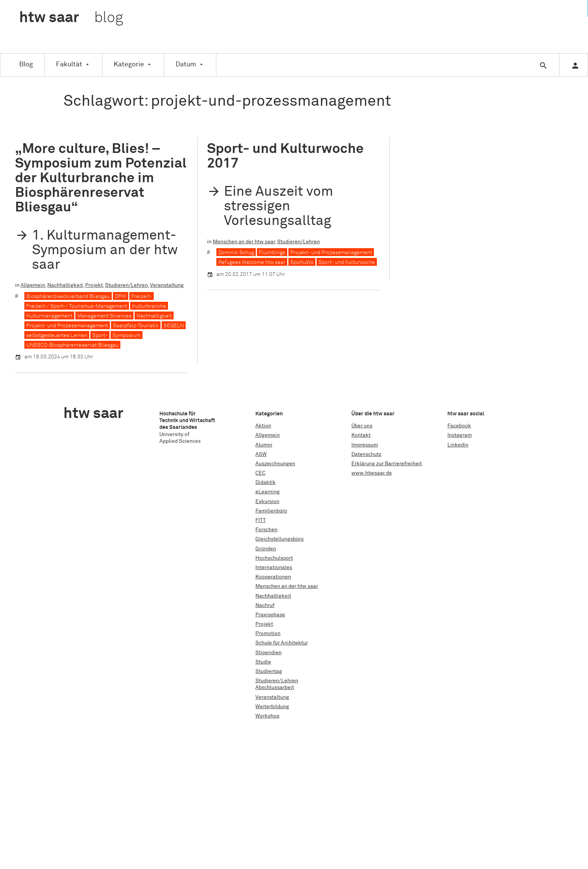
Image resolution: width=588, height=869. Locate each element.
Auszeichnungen (275, 464)
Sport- (100, 336)
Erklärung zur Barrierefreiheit (387, 464)
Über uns (362, 426)
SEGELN (174, 326)
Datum (186, 64)
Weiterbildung (272, 707)
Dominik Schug (236, 253)
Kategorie (129, 64)
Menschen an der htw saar (244, 242)
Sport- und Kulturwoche (347, 262)
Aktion (263, 426)
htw (71, 18)
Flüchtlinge (272, 253)
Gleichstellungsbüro (280, 539)
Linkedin (458, 445)
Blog (26, 64)
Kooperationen (273, 577)
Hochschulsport (274, 558)
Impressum (365, 445)
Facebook (459, 426)
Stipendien (268, 653)
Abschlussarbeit (275, 688)
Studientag (269, 671)
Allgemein (33, 285)
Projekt (94, 285)
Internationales (274, 568)
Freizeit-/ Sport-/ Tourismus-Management (77, 306)
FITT (261, 520)
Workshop (267, 716)
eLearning (268, 492)
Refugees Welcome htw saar (252, 262)
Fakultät (69, 64)
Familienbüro (271, 511)
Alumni (264, 445)
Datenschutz (366, 454)
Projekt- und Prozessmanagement (67, 326)
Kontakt (361, 435)
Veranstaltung (167, 285)
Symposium (127, 336)
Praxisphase (270, 615)
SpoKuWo (302, 262)
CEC (260, 473)
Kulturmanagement (49, 316)
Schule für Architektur (282, 643)
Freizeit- (142, 297)
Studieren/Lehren (126, 285)
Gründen (266, 549)
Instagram (460, 435)
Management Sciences (104, 316)
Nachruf (265, 605)
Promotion (268, 634)
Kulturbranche (149, 306)
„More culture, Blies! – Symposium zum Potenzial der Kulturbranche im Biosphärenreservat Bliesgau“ (101, 178)
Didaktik (265, 482)
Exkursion (267, 502)
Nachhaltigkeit (65, 285)
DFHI (121, 297)
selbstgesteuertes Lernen (57, 336)
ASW (261, 454)
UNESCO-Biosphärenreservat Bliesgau (72, 345)
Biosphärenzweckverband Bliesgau (68, 297)
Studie (263, 662)
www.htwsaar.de (372, 473)
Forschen (266, 530)
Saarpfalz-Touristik (136, 326)
